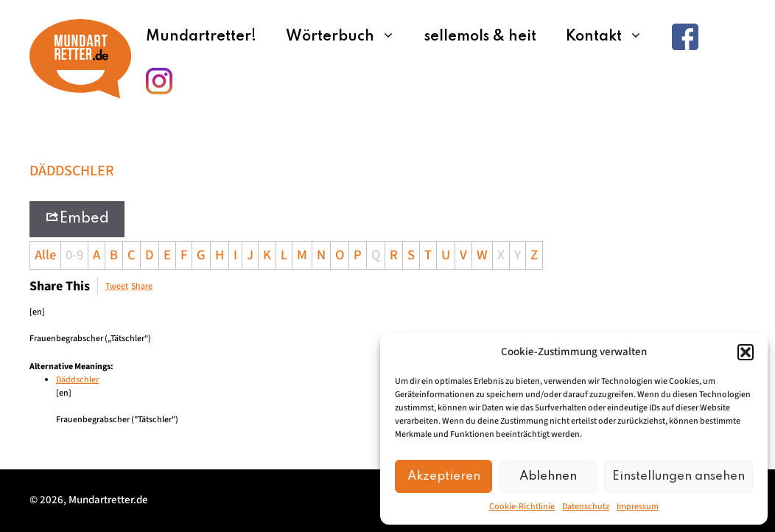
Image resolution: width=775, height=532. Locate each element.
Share (142, 286)
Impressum (638, 507)
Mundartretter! (201, 37)
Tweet (117, 286)
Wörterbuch (348, 37)
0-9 (74, 255)
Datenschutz (586, 507)
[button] (746, 352)
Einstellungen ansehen (678, 476)
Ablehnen (548, 476)
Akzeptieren (444, 476)
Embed (77, 218)
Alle (45, 255)
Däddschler (77, 380)
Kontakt (611, 37)
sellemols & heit (480, 37)
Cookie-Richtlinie (522, 507)
